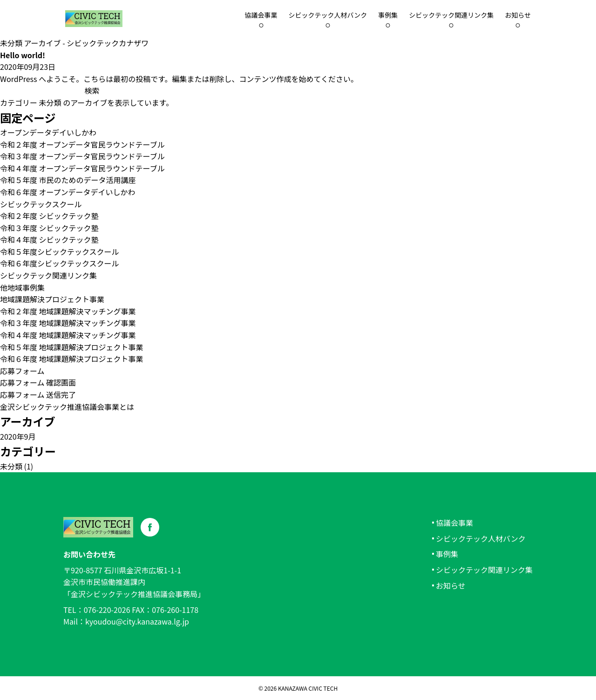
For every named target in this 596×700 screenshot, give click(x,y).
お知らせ (518, 15)
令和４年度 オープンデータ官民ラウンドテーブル (82, 168)
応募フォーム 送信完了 (38, 394)
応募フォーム (22, 371)
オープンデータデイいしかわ (48, 132)
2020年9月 (18, 436)
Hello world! (23, 55)
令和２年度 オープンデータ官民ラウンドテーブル (82, 144)
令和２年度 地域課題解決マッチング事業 (68, 311)
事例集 (388, 15)
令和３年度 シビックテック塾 (49, 228)
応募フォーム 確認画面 (38, 382)
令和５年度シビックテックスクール (60, 251)
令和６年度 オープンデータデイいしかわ (68, 192)
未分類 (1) (17, 466)
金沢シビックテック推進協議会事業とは (67, 407)
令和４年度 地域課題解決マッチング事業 (68, 335)
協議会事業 (454, 523)
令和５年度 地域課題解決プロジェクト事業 (72, 347)
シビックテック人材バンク (328, 15)
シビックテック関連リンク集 (451, 15)
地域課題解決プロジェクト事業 (52, 299)
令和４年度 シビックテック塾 (49, 239)
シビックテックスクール (41, 204)
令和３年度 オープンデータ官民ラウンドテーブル (82, 156)
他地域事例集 (22, 287)
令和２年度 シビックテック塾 (49, 216)
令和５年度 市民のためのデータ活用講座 (68, 180)
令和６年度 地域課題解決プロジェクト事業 (72, 359)
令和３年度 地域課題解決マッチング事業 (68, 323)
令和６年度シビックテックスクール (60, 263)
